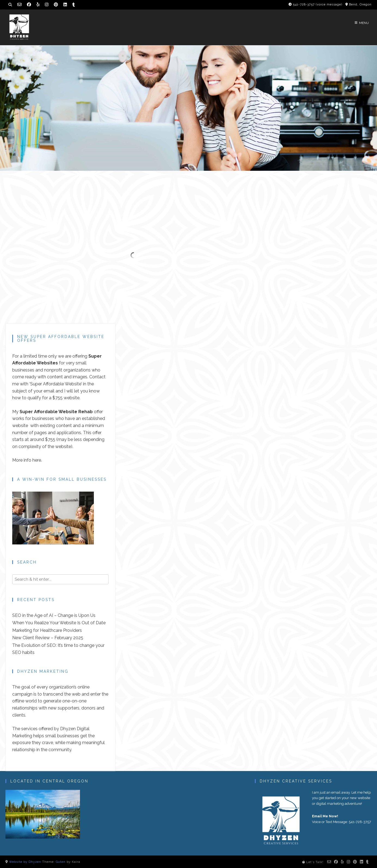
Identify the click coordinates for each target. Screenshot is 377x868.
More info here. (27, 460)
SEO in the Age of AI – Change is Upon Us (54, 615)
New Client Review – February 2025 (48, 638)
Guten (61, 862)
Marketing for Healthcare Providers (47, 630)
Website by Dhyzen (25, 862)
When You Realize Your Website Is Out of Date (59, 623)
